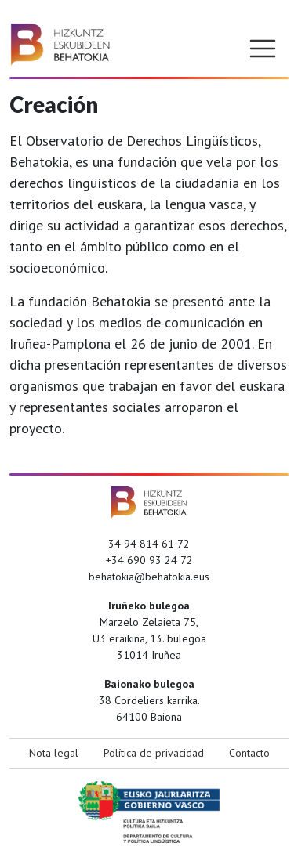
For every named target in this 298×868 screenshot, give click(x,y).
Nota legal (54, 753)
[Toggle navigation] (263, 49)
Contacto (249, 753)
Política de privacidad (154, 753)
